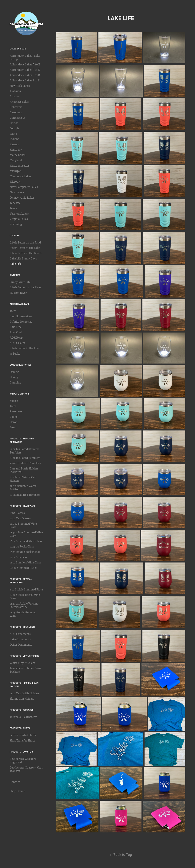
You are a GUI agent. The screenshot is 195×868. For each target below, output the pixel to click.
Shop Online (17, 791)
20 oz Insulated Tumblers (25, 463)
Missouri (15, 182)
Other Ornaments (21, 645)
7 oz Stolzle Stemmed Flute (26, 590)
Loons (14, 417)
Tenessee (15, 203)
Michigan (16, 171)
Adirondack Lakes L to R (25, 75)
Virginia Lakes (19, 219)
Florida (14, 123)
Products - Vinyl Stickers (24, 656)
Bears (13, 427)
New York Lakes (20, 86)
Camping (15, 383)
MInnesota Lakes (20, 176)
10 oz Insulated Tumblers (25, 495)
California (16, 107)
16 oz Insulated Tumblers (25, 458)
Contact (15, 782)
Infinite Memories (21, 322)
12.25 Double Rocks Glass (25, 552)
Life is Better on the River (25, 287)
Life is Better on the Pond (25, 243)
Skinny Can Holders (22, 699)
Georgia (15, 128)
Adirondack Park (20, 304)
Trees (13, 311)
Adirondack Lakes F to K (25, 70)
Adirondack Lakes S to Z (25, 80)
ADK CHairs (17, 343)
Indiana (15, 139)
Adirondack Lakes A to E (25, 64)
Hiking (14, 377)
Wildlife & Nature (20, 394)
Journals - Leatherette (23, 717)
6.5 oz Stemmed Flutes (23, 568)
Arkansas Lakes (19, 102)
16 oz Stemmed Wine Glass (26, 541)
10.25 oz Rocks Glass (22, 547)
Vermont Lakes (19, 214)
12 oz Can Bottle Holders (24, 693)
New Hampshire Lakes (24, 187)
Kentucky (16, 150)
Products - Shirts (20, 728)
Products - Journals (22, 710)
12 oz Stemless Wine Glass (25, 562)
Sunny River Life (20, 282)
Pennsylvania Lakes (22, 198)
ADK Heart (17, 338)
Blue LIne (16, 327)
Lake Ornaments (20, 639)
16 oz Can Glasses (20, 518)
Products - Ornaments (23, 627)
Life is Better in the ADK (25, 348)
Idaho (13, 134)
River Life (15, 275)
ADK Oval (16, 332)
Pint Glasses (17, 513)
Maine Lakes (18, 155)
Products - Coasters (22, 752)
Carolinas (16, 112)
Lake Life (15, 235)
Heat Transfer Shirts (22, 741)
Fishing (14, 372)
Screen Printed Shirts (23, 735)
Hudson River (18, 293)
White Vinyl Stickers (22, 663)
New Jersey (17, 192)
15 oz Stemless (18, 557)
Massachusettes (20, 166)
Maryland (16, 160)
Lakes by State (18, 49)
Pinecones (16, 411)
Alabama (15, 91)
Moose (14, 401)
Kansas (14, 144)
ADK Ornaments (20, 634)
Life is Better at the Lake (25, 248)
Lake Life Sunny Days (23, 259)
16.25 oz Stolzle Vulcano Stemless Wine (24, 605)
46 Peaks (15, 354)
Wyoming (16, 224)
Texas (13, 208)
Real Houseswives (21, 316)
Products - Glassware (23, 506)
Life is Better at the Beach (26, 253)
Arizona (15, 96)
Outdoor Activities (21, 365)
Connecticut (18, 118)
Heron (14, 422)
